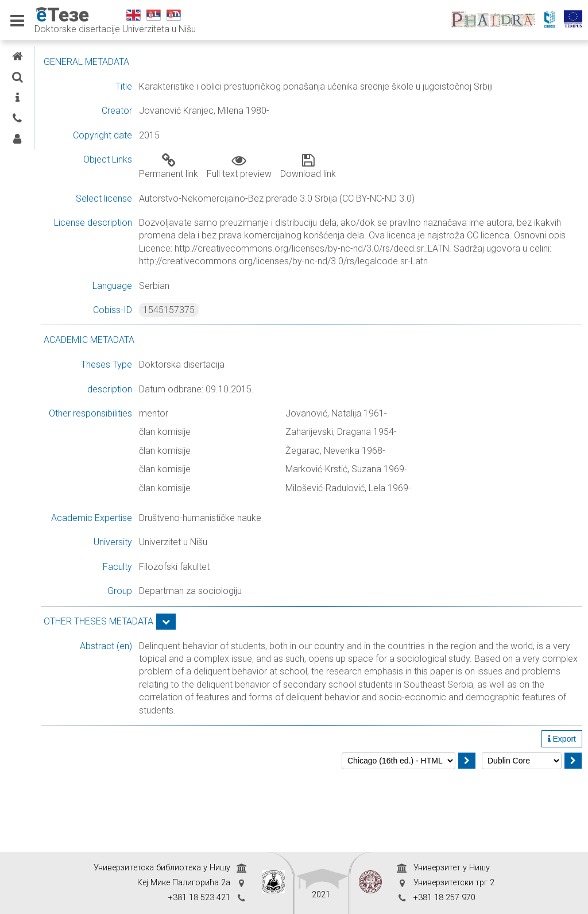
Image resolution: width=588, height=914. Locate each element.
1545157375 (260, 336)
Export (562, 816)
